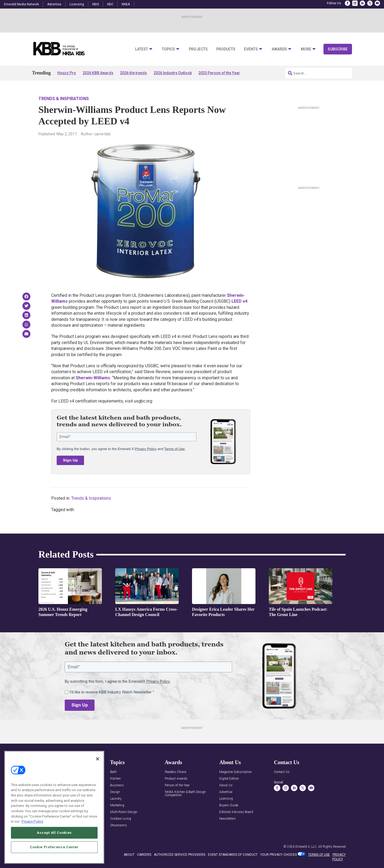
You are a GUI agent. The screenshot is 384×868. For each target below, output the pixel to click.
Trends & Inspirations (64, 99)
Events (251, 49)
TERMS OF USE (319, 855)
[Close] (98, 759)
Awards (279, 49)
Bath (113, 772)
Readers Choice (175, 772)
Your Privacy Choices (279, 855)
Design (115, 792)
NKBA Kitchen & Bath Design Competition (185, 794)
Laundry (116, 799)
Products (226, 49)
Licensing (77, 4)
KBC (110, 4)
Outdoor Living (121, 819)
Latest (142, 49)
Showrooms (119, 825)
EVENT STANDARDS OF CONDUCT (233, 855)
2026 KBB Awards (98, 73)
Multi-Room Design (124, 812)
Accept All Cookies (54, 833)
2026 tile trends (133, 73)
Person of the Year (177, 785)
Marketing (117, 805)
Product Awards (176, 779)
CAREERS (144, 855)
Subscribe (338, 49)
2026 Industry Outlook (173, 73)
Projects (198, 49)
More (306, 49)
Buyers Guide (229, 805)
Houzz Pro (67, 73)
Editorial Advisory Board (236, 812)
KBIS (96, 4)
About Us (226, 785)
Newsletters (227, 819)
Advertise (54, 4)
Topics (168, 49)
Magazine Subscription (235, 772)
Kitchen (115, 779)
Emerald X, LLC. (306, 847)
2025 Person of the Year (219, 73)
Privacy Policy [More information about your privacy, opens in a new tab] (32, 821)
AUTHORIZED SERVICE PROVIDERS (180, 855)
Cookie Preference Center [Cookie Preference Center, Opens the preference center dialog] (54, 847)
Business (117, 785)
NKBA (126, 4)
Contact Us (282, 772)
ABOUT (129, 855)
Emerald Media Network (21, 4)
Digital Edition (229, 779)
